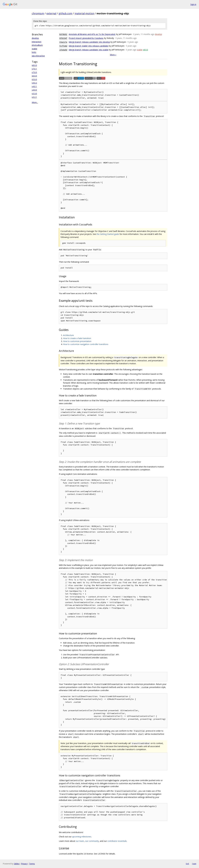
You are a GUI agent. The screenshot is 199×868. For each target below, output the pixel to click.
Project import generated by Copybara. (86, 38)
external (51, 13)
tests (34, 52)
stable (34, 49)
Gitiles (17, 864)
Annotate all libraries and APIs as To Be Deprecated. (92, 34)
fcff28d (63, 46)
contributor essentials (117, 841)
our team (80, 841)
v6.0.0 (34, 76)
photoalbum (37, 45)
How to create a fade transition (77, 338)
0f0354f (63, 38)
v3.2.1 (34, 97)
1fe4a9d (63, 50)
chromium (38, 13)
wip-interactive (38, 56)
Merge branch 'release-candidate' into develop (89, 42)
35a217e (63, 42)
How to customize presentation (77, 341)
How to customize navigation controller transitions (86, 344)
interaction (37, 42)
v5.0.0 (34, 79)
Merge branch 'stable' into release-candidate (89, 46)
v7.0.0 (34, 72)
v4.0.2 (34, 83)
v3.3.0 (34, 94)
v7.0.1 (34, 69)
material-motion (84, 13)
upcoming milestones (82, 837)
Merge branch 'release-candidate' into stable (89, 50)
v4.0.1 (34, 86)
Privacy (24, 864)
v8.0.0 (34, 65)
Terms (32, 864)
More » (113, 55)
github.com (65, 13)
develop (35, 38)
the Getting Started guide (108, 234)
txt (187, 864)
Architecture (68, 335)
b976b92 (63, 34)
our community (92, 841)
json (194, 864)
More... (35, 102)
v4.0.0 (34, 90)
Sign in (193, 4)
